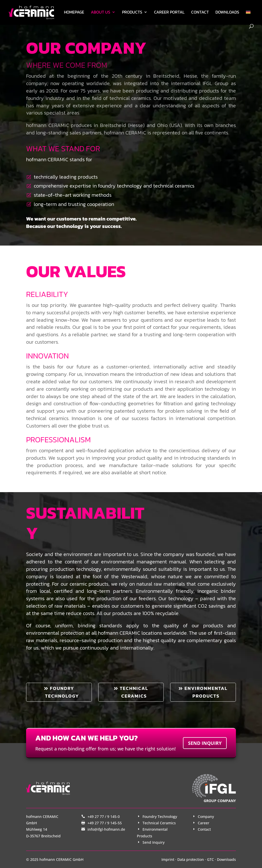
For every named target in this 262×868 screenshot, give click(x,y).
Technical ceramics (134, 692)
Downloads (227, 13)
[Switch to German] (248, 17)
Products (132, 13)
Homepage (74, 13)
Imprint (168, 859)
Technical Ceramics (159, 823)
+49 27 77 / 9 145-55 (105, 823)
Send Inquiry (154, 842)
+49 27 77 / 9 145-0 (104, 817)
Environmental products (206, 692)
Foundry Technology (160, 817)
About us (101, 13)
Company (206, 817)
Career (204, 823)
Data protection (191, 859)
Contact (200, 13)
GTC (210, 859)
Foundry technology (62, 692)
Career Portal (169, 13)
